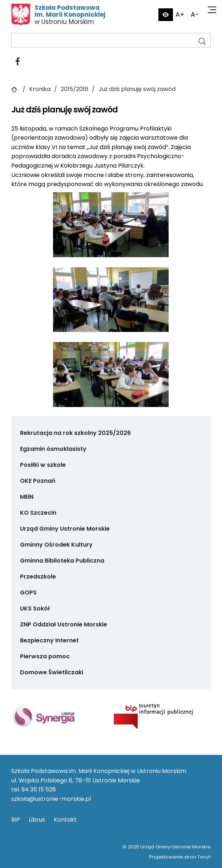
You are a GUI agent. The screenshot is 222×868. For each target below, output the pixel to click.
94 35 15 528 (39, 789)
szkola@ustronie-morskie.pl (51, 799)
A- (195, 15)
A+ (180, 15)
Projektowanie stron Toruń (180, 857)
